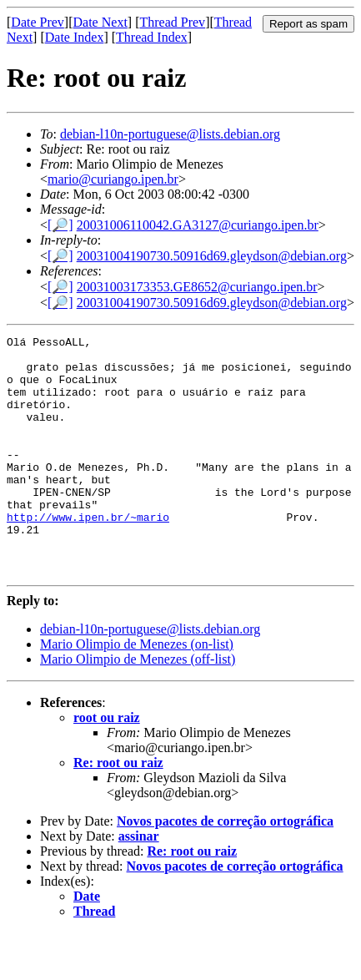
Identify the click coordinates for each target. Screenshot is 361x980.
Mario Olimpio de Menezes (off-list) (138, 707)
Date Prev (38, 22)
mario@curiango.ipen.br (113, 179)
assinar (139, 884)
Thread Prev (172, 22)
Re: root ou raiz (118, 810)
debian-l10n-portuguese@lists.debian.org (170, 134)
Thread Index (152, 37)
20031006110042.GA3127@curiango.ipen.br (198, 225)
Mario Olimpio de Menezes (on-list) (137, 692)
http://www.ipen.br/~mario (88, 554)
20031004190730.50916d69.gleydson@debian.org (212, 256)
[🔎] (60, 225)
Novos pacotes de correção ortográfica (225, 869)
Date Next (100, 22)
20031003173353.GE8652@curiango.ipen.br (197, 287)
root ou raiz (107, 765)
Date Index (75, 37)
